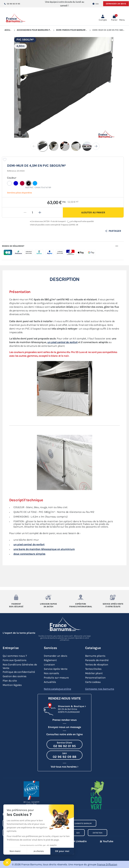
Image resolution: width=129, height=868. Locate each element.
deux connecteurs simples (29, 554)
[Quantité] (32, 212)
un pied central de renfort (62, 342)
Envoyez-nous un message (64, 727)
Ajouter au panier (93, 212)
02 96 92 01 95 (12, 4)
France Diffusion (107, 864)
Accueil (9, 30)
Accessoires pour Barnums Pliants (37, 30)
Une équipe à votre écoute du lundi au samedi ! (65, 4)
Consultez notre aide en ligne (64, 734)
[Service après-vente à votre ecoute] (113, 597)
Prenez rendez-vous (64, 720)
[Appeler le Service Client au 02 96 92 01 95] (64, 744)
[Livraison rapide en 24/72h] (48, 597)
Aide (96, 4)
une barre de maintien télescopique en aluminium (44, 549)
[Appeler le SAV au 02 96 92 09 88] (64, 755)
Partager (113, 231)
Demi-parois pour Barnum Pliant (74, 30)
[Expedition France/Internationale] (81, 597)
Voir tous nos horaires (64, 767)
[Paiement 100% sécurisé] (16, 597)
